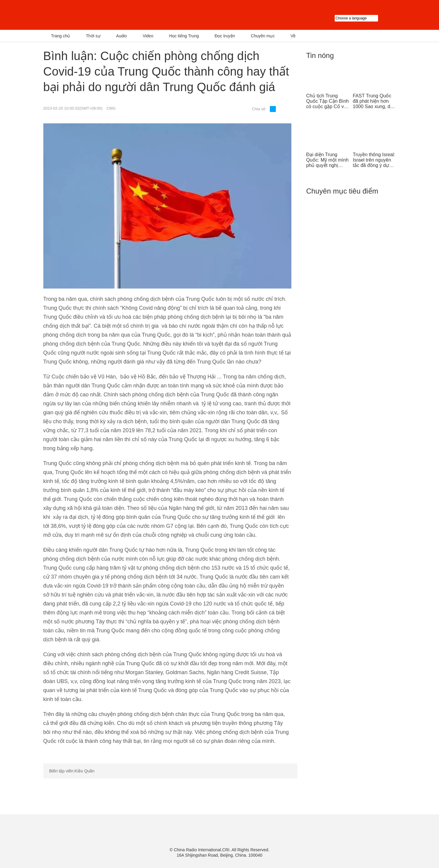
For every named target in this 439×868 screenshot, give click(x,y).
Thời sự (93, 36)
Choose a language (365, 18)
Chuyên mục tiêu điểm (342, 191)
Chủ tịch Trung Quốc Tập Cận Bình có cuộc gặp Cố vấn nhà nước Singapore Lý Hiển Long (328, 101)
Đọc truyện (225, 36)
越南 (105, 15)
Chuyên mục (263, 36)
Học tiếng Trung (184, 36)
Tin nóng (320, 55)
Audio (122, 36)
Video (148, 36)
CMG (111, 108)
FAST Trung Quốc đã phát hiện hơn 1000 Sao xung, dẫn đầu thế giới (374, 101)
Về (293, 36)
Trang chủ (61, 36)
